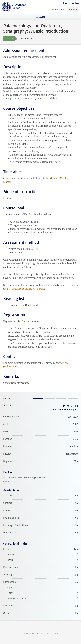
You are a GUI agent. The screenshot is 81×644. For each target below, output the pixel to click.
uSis (23, 321)
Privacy (45, 634)
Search (42, 17)
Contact (56, 634)
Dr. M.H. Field (70, 406)
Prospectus (71, 3)
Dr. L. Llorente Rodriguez (65, 409)
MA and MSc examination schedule (26, 289)
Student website (30, 634)
